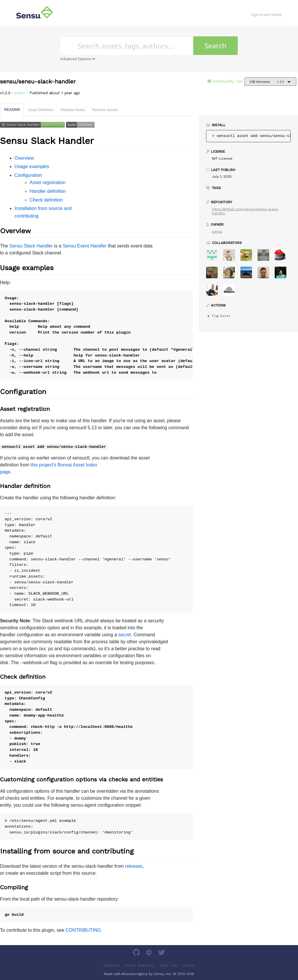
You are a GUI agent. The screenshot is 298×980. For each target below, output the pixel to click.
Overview (24, 158)
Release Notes (73, 110)
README (12, 109)
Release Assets (105, 110)
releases (134, 866)
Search (215, 46)
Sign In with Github (267, 15)
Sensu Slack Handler (31, 246)
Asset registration (48, 182)
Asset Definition (41, 110)
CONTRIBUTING (83, 930)
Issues (188, 965)
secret (125, 635)
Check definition (46, 200)
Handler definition (48, 191)
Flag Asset (221, 316)
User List (168, 965)
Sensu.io (112, 965)
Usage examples (32, 166)
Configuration (28, 175)
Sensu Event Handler (85, 246)
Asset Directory (140, 965)
